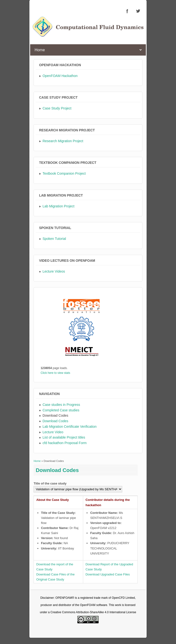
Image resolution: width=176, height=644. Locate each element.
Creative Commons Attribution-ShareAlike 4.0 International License (93, 612)
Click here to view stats (55, 373)
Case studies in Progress (61, 405)
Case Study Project (57, 108)
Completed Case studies (61, 410)
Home (37, 461)
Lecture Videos (54, 271)
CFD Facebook (127, 11)
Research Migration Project (63, 141)
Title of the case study (50, 483)
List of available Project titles (64, 437)
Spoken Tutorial (54, 239)
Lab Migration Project (58, 206)
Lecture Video (53, 432)
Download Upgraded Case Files (108, 574)
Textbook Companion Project (64, 173)
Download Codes (55, 415)
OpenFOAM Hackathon (60, 76)
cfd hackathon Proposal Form (64, 443)
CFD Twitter (138, 11)
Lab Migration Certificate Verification (69, 427)
